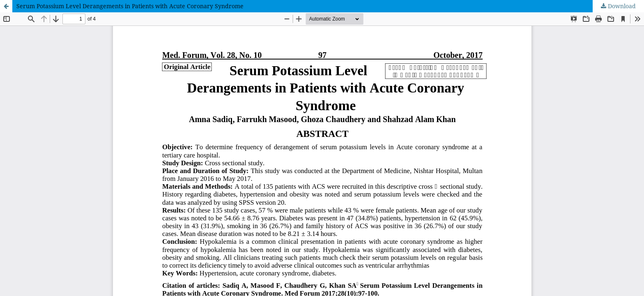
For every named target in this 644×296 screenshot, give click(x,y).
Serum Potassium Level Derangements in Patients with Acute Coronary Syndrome (130, 6)
